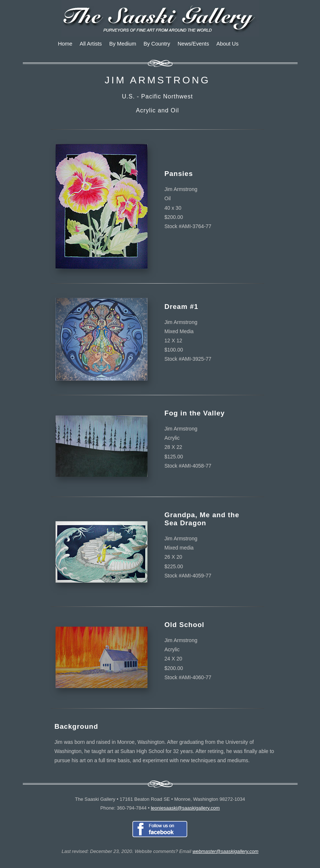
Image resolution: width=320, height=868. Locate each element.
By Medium (123, 44)
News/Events (193, 44)
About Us (227, 44)
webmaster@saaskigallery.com (225, 851)
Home (65, 44)
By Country (157, 44)
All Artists (91, 44)
